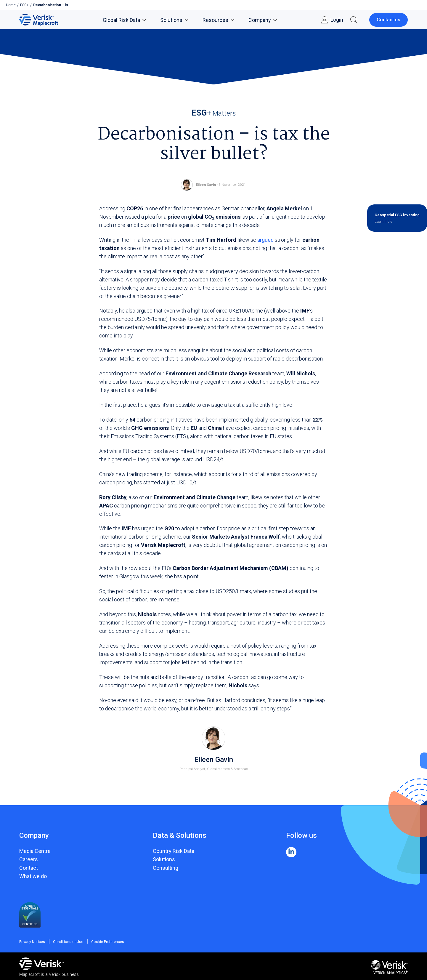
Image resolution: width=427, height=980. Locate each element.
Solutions (174, 20)
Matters (214, 113)
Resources (218, 20)
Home (11, 5)
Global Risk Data (124, 20)
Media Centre (35, 851)
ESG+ (24, 5)
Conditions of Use (66, 942)
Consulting (166, 868)
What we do (33, 876)
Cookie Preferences (104, 942)
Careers (29, 859)
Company (263, 20)
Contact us (389, 20)
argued (265, 240)
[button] (354, 20)
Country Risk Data (174, 851)
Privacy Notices (32, 942)
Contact (29, 868)
